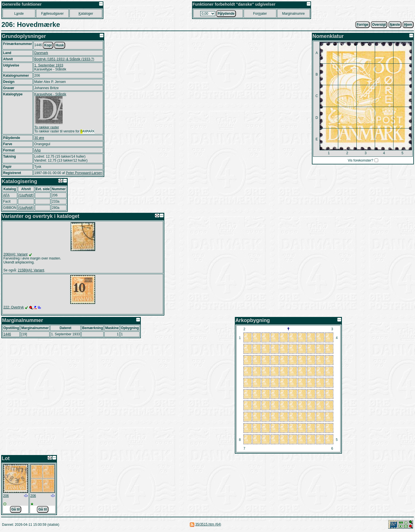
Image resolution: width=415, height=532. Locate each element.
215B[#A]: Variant (31, 271)
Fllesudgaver (52, 14)
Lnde (19, 14)
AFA (6, 196)
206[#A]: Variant (15, 255)
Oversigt (379, 25)
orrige (362, 25)
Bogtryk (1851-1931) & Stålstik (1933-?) (64, 59)
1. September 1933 (49, 65)
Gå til (16, 510)
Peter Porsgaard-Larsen (84, 173)
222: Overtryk (14, 308)
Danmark (41, 53)
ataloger (86, 14)
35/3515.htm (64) (208, 525)
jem (408, 25)
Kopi (48, 45)
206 (6, 496)
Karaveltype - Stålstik (50, 94)
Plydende (226, 14)
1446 (7, 335)
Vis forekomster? (361, 160)
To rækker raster (47, 127)
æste (395, 25)
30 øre (39, 138)
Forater (260, 14)
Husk (60, 45)
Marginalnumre (293, 14)
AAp (38, 151)
